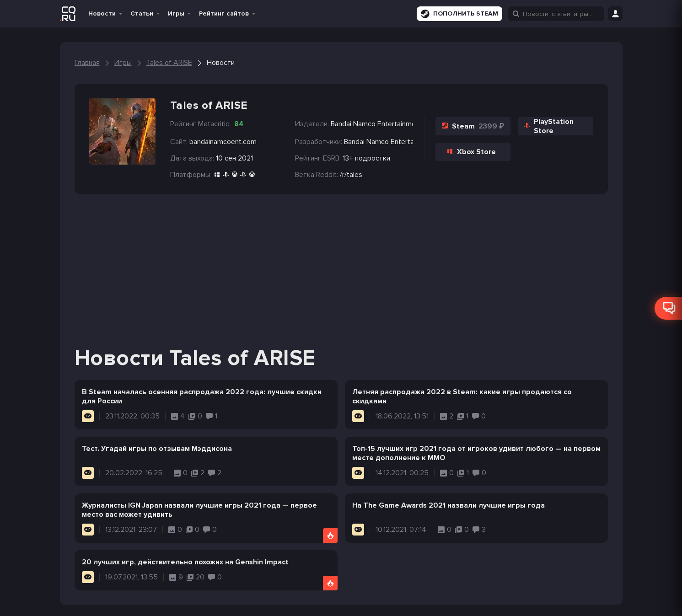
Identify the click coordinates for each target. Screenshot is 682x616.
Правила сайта (167, 602)
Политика (120, 602)
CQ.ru (538, 602)
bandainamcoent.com (223, 142)
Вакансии (215, 602)
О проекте (79, 602)
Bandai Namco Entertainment (379, 142)
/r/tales (351, 175)
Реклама (252, 602)
